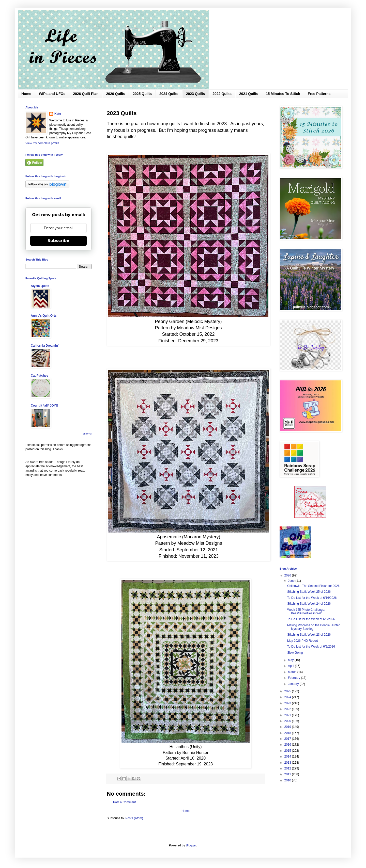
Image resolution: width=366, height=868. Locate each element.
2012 (288, 768)
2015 (288, 751)
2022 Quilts (222, 94)
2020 (288, 721)
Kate (58, 114)
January (294, 684)
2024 (288, 697)
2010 (288, 780)
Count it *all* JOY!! (44, 406)
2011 (288, 774)
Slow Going (295, 653)
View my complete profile (42, 143)
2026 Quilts (116, 94)
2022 (288, 709)
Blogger (191, 845)
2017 (288, 739)
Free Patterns (319, 94)
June (292, 581)
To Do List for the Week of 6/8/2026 (311, 619)
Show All (87, 434)
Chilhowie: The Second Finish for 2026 (313, 586)
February (294, 678)
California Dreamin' (45, 346)
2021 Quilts (249, 94)
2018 (288, 733)
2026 (288, 575)
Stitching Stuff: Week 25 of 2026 (309, 592)
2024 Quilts (169, 94)
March (293, 672)
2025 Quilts (142, 94)
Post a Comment (124, 802)
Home (26, 94)
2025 (288, 691)
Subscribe (58, 241)
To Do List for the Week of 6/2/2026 (311, 647)
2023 (288, 703)
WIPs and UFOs (52, 94)
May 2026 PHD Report (303, 641)
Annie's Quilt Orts (44, 316)
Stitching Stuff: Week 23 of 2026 (309, 635)
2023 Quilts (196, 94)
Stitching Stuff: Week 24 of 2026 (309, 604)
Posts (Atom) (134, 818)
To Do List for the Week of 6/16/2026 (312, 598)
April (291, 666)
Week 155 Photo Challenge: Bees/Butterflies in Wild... (306, 612)
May (291, 660)
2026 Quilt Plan (86, 94)
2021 (288, 715)
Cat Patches (40, 376)
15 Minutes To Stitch (283, 94)
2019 (288, 727)
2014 (288, 757)
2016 (288, 745)
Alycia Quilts (40, 286)
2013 (288, 763)
